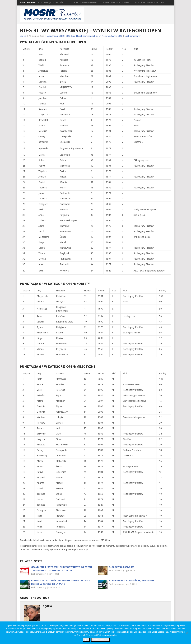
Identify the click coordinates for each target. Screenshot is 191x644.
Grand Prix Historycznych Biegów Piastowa (91, 36)
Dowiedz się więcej (100, 640)
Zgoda (86, 640)
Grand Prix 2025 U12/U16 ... (117, 3)
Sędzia (23, 36)
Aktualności (53, 36)
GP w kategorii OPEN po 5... (85, 3)
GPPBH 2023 (64, 36)
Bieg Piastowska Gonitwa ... (151, 3)
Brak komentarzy (133, 36)
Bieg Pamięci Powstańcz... (52, 3)
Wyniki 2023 (117, 36)
